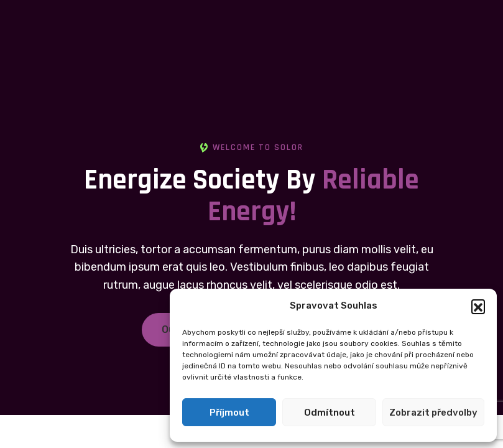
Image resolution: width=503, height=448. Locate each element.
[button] (478, 306)
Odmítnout (330, 413)
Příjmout (229, 413)
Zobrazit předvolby (433, 413)
